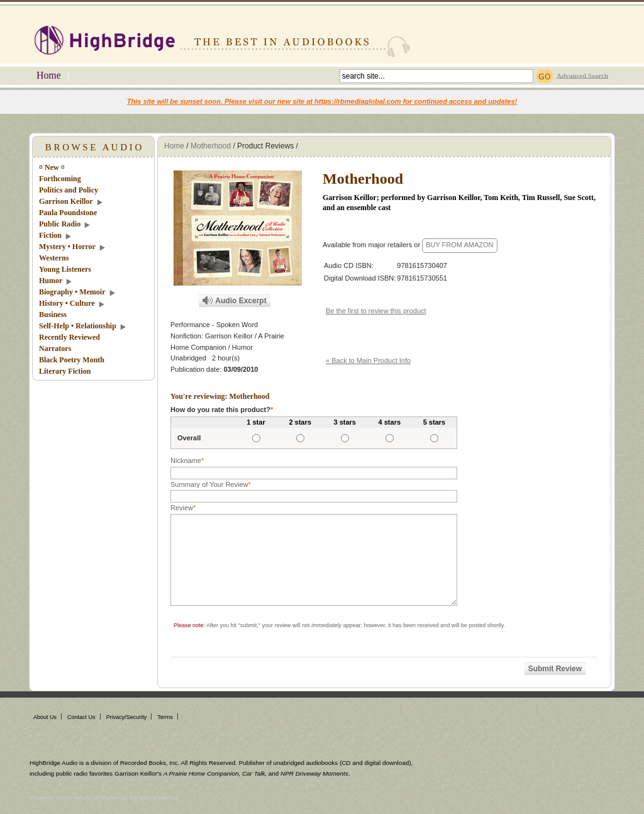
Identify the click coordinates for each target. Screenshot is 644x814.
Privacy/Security (127, 717)
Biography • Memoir (72, 292)
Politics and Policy (69, 190)
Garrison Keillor (66, 201)
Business (53, 315)
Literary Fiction (65, 371)
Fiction (50, 235)
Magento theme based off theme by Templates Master (104, 797)
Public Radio (60, 224)
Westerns (54, 258)
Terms (165, 717)
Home (49, 75)
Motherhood (211, 146)
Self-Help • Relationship (78, 326)
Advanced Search (582, 75)
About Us (45, 717)
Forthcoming (60, 179)
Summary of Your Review (211, 484)
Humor (51, 281)
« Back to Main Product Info (368, 360)
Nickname (187, 460)
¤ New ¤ (52, 167)
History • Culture (67, 303)
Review (183, 508)
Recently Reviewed (69, 337)
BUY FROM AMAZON (459, 245)
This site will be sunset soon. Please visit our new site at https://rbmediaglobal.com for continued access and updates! (322, 101)
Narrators (55, 348)
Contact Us (81, 717)
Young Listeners (65, 269)
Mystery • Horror (67, 247)
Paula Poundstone (68, 213)
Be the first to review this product (376, 311)
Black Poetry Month (72, 360)
